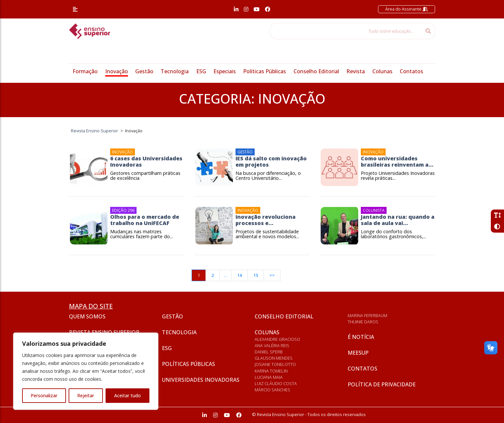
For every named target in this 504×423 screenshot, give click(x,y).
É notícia (361, 337)
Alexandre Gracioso (277, 339)
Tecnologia (175, 71)
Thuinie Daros (363, 322)
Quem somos (87, 316)
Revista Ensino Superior (104, 332)
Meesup (358, 353)
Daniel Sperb (269, 352)
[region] (86, 371)
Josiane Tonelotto (275, 364)
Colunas (382, 71)
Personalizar (44, 395)
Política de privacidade (382, 384)
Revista (356, 71)
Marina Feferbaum (367, 315)
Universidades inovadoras (201, 380)
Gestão (144, 71)
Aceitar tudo (127, 395)
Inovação (117, 71)
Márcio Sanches (272, 390)
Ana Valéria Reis (272, 345)
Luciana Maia (269, 377)
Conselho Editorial (316, 71)
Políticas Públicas (265, 71)
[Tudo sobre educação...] (346, 31)
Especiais (225, 71)
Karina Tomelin (271, 371)
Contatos (411, 71)
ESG (201, 71)
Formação (85, 71)
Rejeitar (86, 395)
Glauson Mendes (274, 358)
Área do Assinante (407, 9)
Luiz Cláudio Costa (276, 383)
